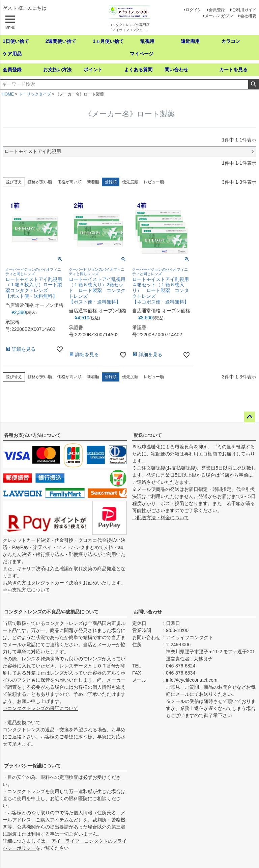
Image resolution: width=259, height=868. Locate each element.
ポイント (93, 70)
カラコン (231, 41)
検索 (253, 84)
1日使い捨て (16, 41)
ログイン (194, 10)
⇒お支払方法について (26, 590)
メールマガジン (219, 16)
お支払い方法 (57, 70)
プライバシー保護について (32, 766)
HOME (8, 94)
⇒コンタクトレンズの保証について (40, 708)
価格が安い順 (40, 182)
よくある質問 (138, 70)
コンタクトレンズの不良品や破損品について (51, 612)
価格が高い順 (69, 182)
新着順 (93, 182)
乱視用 (147, 41)
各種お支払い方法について (32, 435)
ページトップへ (250, 417)
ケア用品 (12, 54)
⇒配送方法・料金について (161, 518)
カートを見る (233, 70)
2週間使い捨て (61, 41)
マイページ (142, 54)
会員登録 (217, 10)
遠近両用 (190, 41)
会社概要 (248, 16)
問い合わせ (176, 70)
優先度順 (130, 182)
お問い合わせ (148, 612)
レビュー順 (154, 182)
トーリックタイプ (35, 94)
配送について (148, 435)
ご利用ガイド (244, 10)
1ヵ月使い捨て (108, 41)
